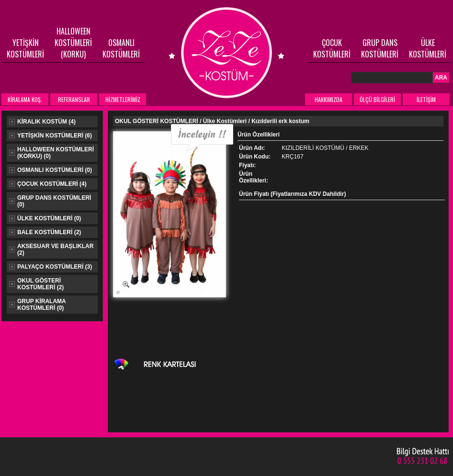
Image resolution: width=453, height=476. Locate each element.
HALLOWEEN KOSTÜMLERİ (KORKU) (73, 43)
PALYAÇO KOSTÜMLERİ (51, 267)
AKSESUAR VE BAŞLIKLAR (51, 249)
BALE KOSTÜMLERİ (45, 232)
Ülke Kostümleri (225, 121)
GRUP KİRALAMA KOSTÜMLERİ (38, 305)
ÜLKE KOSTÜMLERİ (428, 48)
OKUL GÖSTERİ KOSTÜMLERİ (36, 284)
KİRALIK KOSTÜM (42, 122)
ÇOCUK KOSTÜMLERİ (332, 48)
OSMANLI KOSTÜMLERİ (121, 48)
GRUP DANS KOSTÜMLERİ (380, 48)
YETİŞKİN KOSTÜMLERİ (25, 48)
